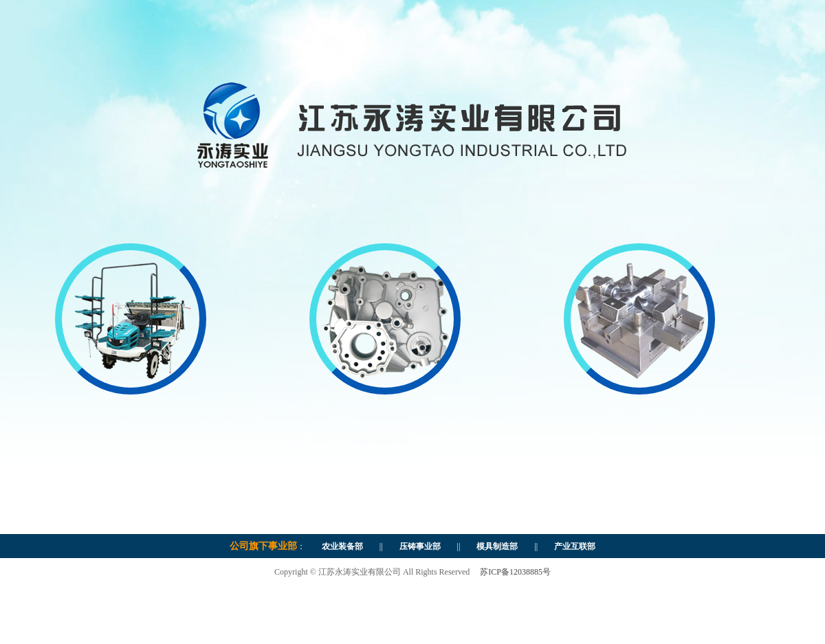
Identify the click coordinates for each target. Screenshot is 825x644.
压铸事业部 (420, 546)
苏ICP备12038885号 (515, 572)
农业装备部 (342, 546)
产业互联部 (571, 546)
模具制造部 (493, 546)
